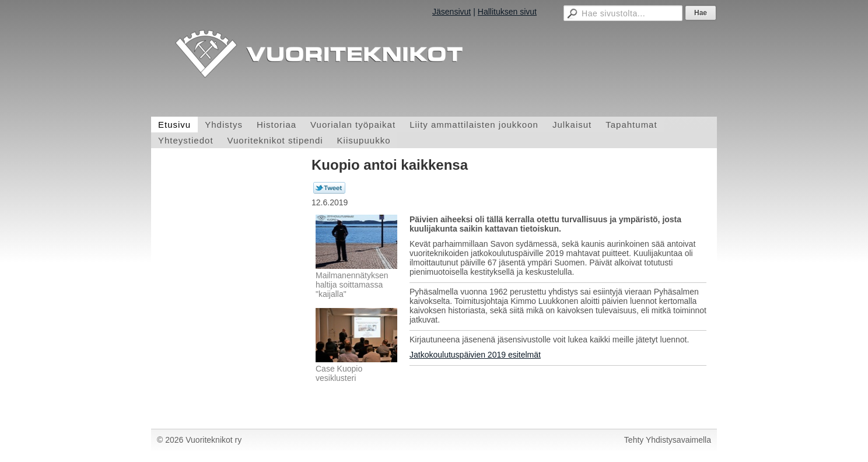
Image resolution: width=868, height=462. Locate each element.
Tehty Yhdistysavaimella (668, 440)
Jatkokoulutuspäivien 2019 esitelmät (475, 355)
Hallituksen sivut (507, 12)
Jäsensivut (452, 12)
